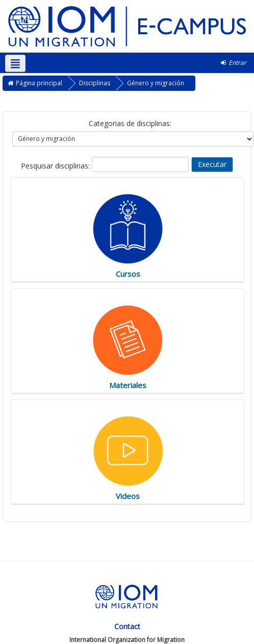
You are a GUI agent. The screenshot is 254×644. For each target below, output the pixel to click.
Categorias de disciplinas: (130, 123)
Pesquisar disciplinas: (56, 166)
